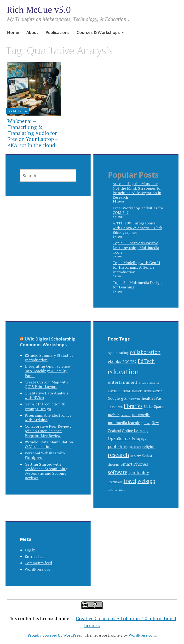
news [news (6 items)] (147, 423)
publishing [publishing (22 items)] (118, 446)
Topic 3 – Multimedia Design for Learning (137, 285)
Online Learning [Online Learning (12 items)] (135, 431)
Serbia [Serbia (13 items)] (147, 455)
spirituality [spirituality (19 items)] (139, 472)
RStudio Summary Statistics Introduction (49, 358)
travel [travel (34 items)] (130, 481)
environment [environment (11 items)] (149, 382)
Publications (57, 32)
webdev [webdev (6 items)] (113, 490)
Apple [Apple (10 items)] (113, 353)
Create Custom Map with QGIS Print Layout (46, 384)
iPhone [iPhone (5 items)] (112, 407)
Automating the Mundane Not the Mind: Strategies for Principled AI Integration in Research (137, 191)
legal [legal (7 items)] (120, 407)
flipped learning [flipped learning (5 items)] (153, 391)
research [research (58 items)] (118, 455)
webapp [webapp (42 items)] (146, 481)
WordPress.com (142, 635)
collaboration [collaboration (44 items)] (145, 352)
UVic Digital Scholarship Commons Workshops (48, 342)
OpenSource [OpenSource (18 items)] (119, 438)
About (32, 32)
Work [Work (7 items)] (122, 490)
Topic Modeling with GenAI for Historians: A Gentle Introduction (136, 267)
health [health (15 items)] (147, 398)
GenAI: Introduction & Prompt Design (45, 406)
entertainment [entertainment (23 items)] (123, 382)
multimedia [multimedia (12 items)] (141, 415)
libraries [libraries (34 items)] (133, 406)
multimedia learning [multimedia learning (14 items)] (125, 423)
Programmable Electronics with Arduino (48, 418)
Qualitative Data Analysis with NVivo (46, 395)
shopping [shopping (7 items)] (114, 464)
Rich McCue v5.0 (39, 10)
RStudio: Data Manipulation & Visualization (49, 444)
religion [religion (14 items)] (149, 447)
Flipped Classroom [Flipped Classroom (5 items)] (132, 391)
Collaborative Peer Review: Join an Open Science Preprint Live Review (48, 431)
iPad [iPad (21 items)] (158, 398)
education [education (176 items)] (123, 372)
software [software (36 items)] (118, 472)
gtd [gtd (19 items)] (124, 398)
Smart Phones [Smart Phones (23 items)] (134, 464)
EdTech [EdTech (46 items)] (146, 361)
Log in (30, 550)
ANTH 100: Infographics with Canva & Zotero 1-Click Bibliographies (137, 228)
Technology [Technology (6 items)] (115, 482)
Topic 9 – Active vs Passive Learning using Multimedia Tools (136, 247)
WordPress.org (37, 569)
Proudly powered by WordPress (55, 635)
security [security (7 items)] (135, 456)
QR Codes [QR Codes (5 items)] (135, 447)
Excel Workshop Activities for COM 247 (138, 210)
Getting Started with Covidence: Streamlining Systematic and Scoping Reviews (46, 471)
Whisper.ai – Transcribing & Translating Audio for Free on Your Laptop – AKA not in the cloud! (33, 133)
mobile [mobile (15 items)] (114, 415)
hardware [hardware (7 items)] (135, 399)
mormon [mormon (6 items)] (126, 415)
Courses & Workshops (98, 32)
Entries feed (35, 556)
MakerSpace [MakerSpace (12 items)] (154, 407)
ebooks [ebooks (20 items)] (115, 361)
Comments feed (38, 563)
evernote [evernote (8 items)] (114, 391)
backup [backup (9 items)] (124, 353)
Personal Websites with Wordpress (45, 455)
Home (13, 32)
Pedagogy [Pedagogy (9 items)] (139, 439)
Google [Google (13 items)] (114, 398)
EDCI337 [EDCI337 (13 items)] (129, 362)
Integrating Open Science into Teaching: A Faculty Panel (47, 371)
